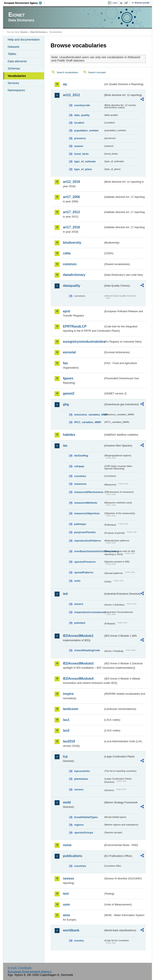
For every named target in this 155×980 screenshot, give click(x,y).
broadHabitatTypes (86, 817)
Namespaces (16, 90)
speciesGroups (84, 833)
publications (72, 856)
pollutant (80, 623)
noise (67, 845)
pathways (80, 524)
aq (65, 84)
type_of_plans (83, 169)
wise (66, 915)
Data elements (17, 61)
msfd (67, 802)
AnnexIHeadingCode (87, 650)
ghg (66, 404)
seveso (68, 878)
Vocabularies (17, 76)
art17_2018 (71, 227)
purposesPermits (85, 532)
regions (79, 825)
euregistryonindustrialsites (83, 342)
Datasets (13, 47)
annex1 (79, 604)
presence (80, 138)
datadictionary (74, 275)
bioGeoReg (81, 456)
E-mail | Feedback (20, 968)
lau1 (66, 720)
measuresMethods (86, 503)
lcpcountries (82, 771)
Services (13, 83)
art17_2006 (71, 197)
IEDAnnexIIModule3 (78, 663)
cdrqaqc (79, 466)
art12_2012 (71, 95)
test (66, 894)
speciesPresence (85, 562)
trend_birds (81, 154)
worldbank (71, 930)
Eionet (24, 32)
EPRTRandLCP (75, 326)
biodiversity (72, 243)
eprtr (67, 311)
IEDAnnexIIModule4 (78, 679)
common (70, 264)
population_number (86, 130)
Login (115, 3)
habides (69, 435)
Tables (12, 54)
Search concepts (97, 72)
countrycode (82, 105)
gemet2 (69, 393)
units (77, 581)
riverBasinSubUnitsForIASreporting (89, 551)
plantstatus (81, 779)
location (79, 123)
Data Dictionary (38, 32)
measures (80, 484)
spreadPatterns (84, 572)
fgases (68, 378)
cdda (67, 253)
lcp (65, 756)
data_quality (82, 115)
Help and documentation (24, 40)
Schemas (14, 68)
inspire (68, 694)
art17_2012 (71, 212)
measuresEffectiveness (89, 492)
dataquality (71, 286)
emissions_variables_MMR (89, 415)
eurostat (69, 352)
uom (66, 904)
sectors (79, 789)
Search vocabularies (67, 72)
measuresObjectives (87, 513)
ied (65, 594)
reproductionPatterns (87, 541)
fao (65, 363)
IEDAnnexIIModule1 (78, 636)
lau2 (66, 730)
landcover (71, 709)
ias (65, 446)
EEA (24, 3)
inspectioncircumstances (89, 612)
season (79, 146)
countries (80, 476)
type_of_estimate (85, 161)
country (79, 941)
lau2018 (69, 741)
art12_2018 (71, 182)
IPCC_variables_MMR (88, 422)
